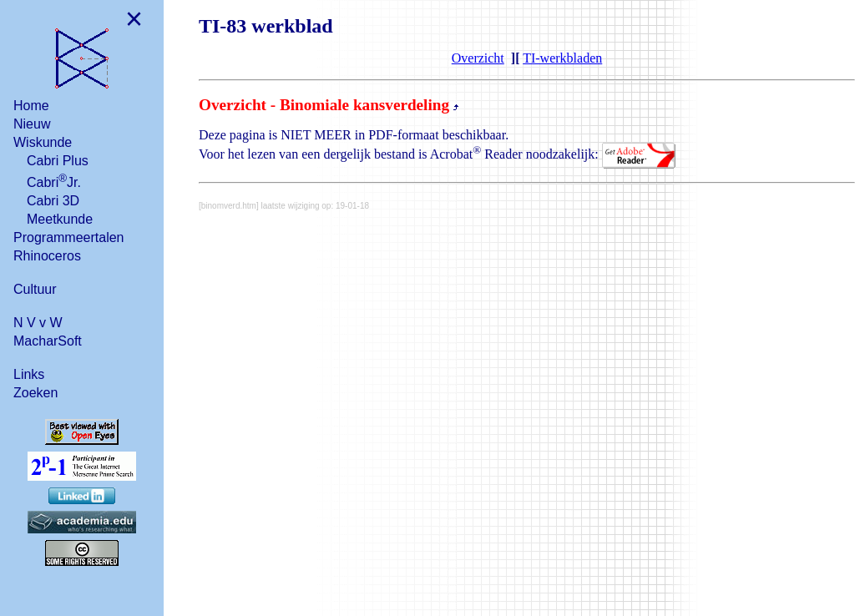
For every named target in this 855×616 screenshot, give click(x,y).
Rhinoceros (47, 256)
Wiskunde (43, 142)
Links (29, 374)
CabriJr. (54, 181)
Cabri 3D (53, 201)
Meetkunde (60, 219)
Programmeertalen (69, 237)
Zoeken (35, 393)
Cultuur (35, 289)
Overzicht (478, 58)
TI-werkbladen (562, 58)
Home (31, 106)
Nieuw (32, 124)
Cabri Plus (58, 161)
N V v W (38, 323)
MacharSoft (48, 341)
